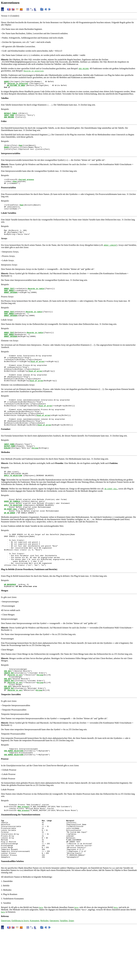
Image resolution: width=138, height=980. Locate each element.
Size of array (37, 374)
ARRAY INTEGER (10, 301)
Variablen (64, 970)
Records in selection (34, 71)
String (35, 471)
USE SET (7, 706)
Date (41, 957)
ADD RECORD (84, 69)
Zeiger (71, 970)
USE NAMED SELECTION (13, 790)
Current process (26, 184)
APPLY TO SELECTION (13, 499)
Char (15, 186)
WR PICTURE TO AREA (16, 86)
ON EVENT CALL (111, 513)
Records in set (15, 710)
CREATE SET (9, 708)
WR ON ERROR (9, 540)
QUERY (6, 82)
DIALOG (7, 471)
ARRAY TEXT (9, 296)
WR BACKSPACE (10, 618)
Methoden (44, 970)
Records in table (36, 296)
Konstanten (35, 970)
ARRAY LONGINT (110, 252)
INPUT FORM (9, 117)
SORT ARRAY (9, 298)
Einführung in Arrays (20, 970)
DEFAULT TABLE (10, 115)
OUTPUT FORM (9, 468)
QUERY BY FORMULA (12, 526)
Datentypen (6, 970)
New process (24, 848)
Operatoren (54, 970)
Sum (20, 148)
